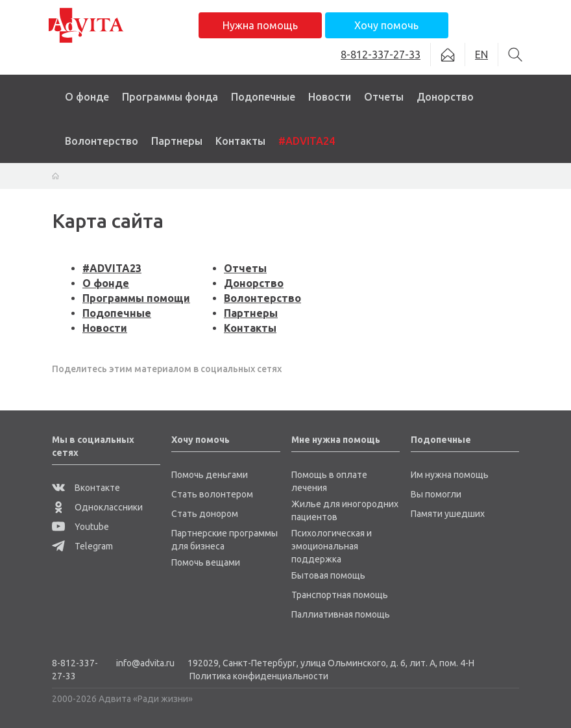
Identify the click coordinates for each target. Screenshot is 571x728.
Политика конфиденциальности (259, 676)
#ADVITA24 (307, 141)
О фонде (87, 97)
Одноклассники (97, 507)
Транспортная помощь (340, 595)
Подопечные (263, 97)
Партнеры (177, 141)
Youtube (80, 527)
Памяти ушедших (448, 514)
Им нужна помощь (450, 475)
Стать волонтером (212, 494)
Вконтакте (86, 488)
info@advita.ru (145, 663)
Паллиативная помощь (341, 614)
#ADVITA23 (112, 268)
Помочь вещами (206, 562)
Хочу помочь (386, 25)
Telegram (82, 546)
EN (481, 55)
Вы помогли (436, 494)
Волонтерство (102, 141)
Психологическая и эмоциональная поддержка (332, 546)
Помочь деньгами (210, 475)
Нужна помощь (260, 25)
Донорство (445, 97)
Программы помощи (136, 298)
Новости (330, 97)
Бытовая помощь (328, 575)
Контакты (240, 141)
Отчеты (384, 97)
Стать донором (205, 514)
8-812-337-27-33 (75, 670)
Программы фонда (170, 97)
